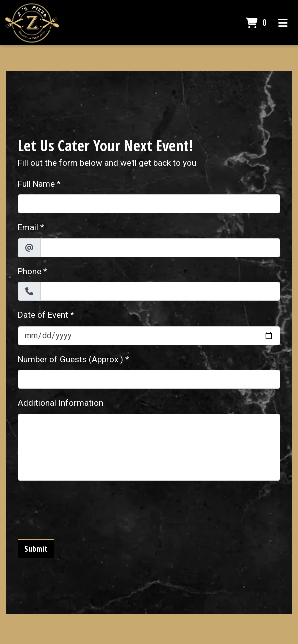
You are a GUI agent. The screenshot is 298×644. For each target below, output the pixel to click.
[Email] (160, 248)
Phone (29, 271)
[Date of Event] (149, 336)
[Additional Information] (149, 447)
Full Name (36, 184)
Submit (36, 549)
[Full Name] (149, 204)
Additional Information (60, 403)
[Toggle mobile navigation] (283, 23)
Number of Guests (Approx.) (70, 359)
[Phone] (160, 291)
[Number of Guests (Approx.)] (149, 379)
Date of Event (43, 315)
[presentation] (94, 508)
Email (28, 227)
